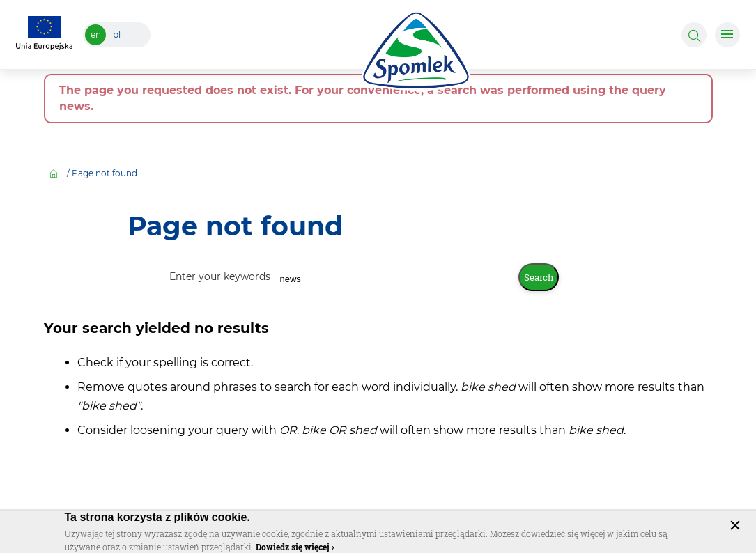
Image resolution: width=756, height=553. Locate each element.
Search (539, 277)
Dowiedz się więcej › (295, 547)
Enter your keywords (221, 276)
